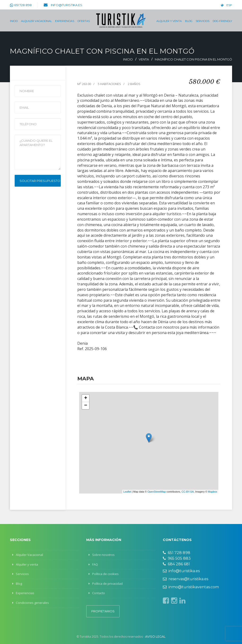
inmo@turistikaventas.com (191, 587)
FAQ (95, 564)
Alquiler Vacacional (36, 21)
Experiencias (65, 21)
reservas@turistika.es (186, 579)
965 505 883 (177, 558)
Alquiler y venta (169, 21)
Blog (189, 21)
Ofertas (84, 21)
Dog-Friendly (222, 21)
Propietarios (103, 611)
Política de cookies (105, 574)
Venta (144, 59)
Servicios (203, 21)
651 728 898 (23, 5)
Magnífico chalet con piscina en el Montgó (193, 59)
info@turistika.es (67, 5)
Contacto (99, 593)
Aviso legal (155, 636)
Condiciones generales (32, 603)
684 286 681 (176, 564)
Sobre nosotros (103, 555)
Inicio (14, 21)
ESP (227, 5)
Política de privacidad (107, 584)
